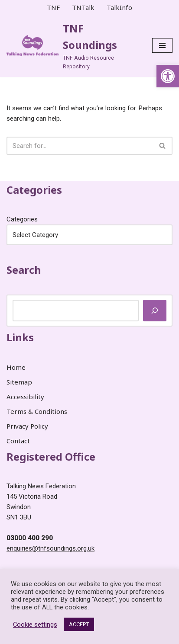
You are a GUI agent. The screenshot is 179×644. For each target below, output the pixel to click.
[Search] (80, 146)
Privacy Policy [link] (27, 426)
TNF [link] (53, 7)
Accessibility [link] (25, 397)
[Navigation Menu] (162, 45)
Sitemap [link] (19, 382)
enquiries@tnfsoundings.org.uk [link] (50, 548)
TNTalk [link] (83, 7)
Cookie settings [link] (35, 625)
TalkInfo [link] (119, 7)
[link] (168, 76)
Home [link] (16, 367)
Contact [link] (18, 441)
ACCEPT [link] (79, 624)
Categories (22, 219)
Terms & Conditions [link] (37, 411)
